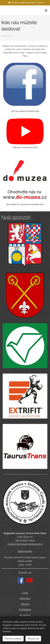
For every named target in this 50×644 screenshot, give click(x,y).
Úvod (25, 593)
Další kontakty (25, 551)
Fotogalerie (25, 609)
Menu (46, 10)
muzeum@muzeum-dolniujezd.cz (25, 544)
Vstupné (25, 604)
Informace (25, 598)
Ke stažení (25, 615)
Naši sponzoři (16, 217)
